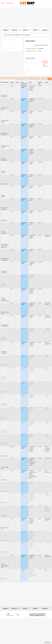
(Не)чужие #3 (48, 382)
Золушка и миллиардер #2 (48, 317)
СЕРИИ (35, 30)
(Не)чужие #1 (48, 542)
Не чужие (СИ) (4, 456)
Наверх (47, 642)
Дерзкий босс (4, 221)
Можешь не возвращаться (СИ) (4, 378)
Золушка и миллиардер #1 (48, 330)
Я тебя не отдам (5, 491)
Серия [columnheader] (46, 82)
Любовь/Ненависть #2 (47, 448)
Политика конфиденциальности (37, 615)
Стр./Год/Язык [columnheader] (40, 83)
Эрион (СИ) (4, 480)
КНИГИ (25, 30)
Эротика (31, 90)
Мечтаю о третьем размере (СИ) (5, 566)
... (34, 523)
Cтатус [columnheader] (17, 82)
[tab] (7, 79)
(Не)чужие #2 (48, 458)
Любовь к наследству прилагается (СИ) (5, 299)
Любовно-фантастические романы (33, 472)
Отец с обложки (5, 184)
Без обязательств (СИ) (4, 418)
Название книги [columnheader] (5, 82)
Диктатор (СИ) (4, 540)
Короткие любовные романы (32, 436)
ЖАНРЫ (5, 30)
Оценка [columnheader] (12, 82)
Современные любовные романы (32, 87)
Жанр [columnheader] (30, 82)
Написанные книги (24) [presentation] (7, 79)
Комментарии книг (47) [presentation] (20, 79)
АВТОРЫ (14, 30)
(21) (39, 51)
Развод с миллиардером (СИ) (4, 339)
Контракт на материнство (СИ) (4, 285)
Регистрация (9, 3)
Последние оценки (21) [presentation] (33, 79)
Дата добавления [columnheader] (24, 83)
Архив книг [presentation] (44, 79)
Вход (3, 3)
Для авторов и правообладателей (38, 614)
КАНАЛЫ (45, 30)
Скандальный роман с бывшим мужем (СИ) (5, 246)
